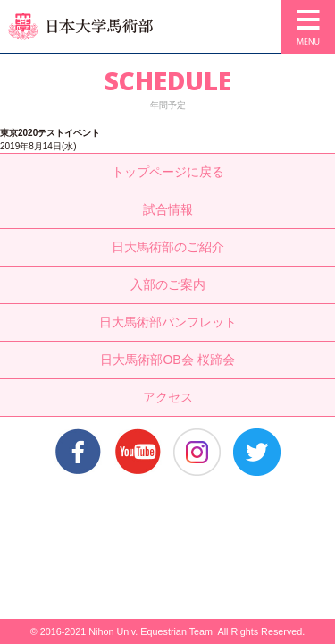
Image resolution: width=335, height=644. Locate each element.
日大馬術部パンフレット (168, 322)
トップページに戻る (168, 172)
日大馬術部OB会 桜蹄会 (167, 360)
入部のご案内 (168, 284)
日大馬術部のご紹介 (168, 247)
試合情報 (168, 209)
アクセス (168, 397)
